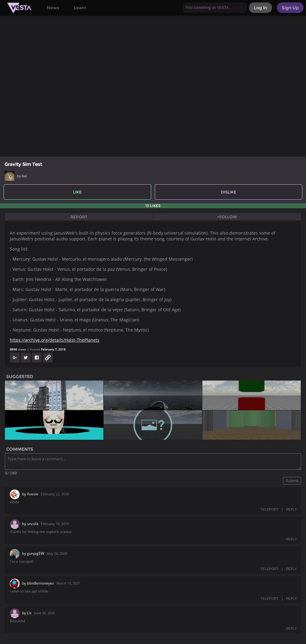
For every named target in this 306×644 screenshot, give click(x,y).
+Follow (227, 217)
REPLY (291, 510)
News (53, 8)
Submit (292, 482)
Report (79, 217)
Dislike (229, 192)
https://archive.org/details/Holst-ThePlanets (55, 340)
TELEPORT (270, 510)
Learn (80, 8)
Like (77, 192)
